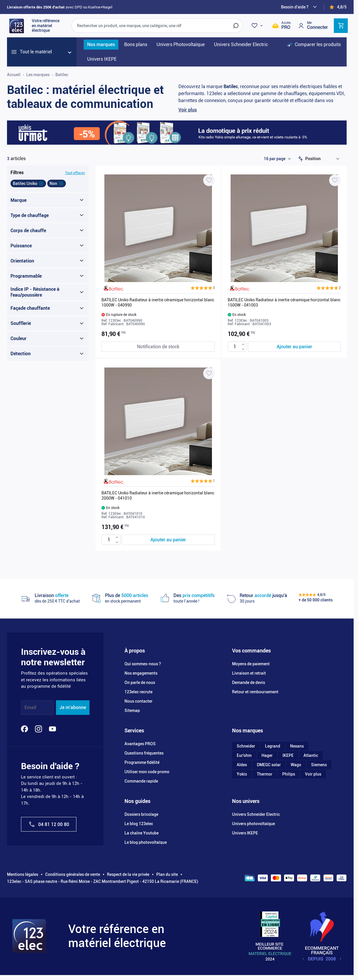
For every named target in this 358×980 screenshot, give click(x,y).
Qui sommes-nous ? (143, 664)
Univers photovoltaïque (253, 824)
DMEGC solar (269, 765)
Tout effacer (75, 173)
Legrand (273, 746)
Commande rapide (141, 781)
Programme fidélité (142, 762)
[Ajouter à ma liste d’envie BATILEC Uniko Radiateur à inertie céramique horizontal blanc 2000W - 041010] (209, 373)
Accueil (14, 75)
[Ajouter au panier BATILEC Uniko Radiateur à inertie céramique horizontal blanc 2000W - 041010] (168, 540)
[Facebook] (24, 729)
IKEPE (288, 755)
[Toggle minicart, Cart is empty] (341, 26)
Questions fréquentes (144, 753)
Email (30, 707)
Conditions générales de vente (73, 874)
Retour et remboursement (255, 692)
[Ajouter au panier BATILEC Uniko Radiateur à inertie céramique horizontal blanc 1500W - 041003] (295, 347)
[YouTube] (52, 729)
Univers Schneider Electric (256, 814)
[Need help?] (300, 7)
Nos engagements (141, 673)
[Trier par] (324, 159)
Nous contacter (138, 701)
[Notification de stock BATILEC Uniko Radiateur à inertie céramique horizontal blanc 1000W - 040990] (158, 347)
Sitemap (132, 710)
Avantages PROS (140, 744)
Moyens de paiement (251, 664)
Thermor (265, 774)
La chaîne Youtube (142, 833)
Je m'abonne (73, 707)
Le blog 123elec (139, 824)
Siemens (319, 765)
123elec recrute (138, 692)
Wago (296, 765)
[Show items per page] (277, 159)
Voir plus (188, 110)
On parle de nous (140, 682)
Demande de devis (249, 682)
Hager (267, 755)
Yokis (242, 774)
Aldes (242, 765)
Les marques (38, 75)
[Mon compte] (313, 26)
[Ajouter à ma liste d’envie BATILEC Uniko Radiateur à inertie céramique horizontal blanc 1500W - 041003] (335, 180)
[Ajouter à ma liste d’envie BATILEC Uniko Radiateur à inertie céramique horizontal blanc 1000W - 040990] (209, 180)
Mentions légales (23, 874)
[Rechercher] (236, 26)
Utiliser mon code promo (147, 772)
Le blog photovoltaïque (146, 842)
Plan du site (167, 874)
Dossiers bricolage (141, 814)
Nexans (297, 746)
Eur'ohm (244, 755)
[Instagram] (38, 729)
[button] (203, 288)
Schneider (246, 746)
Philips (289, 774)
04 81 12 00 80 (49, 824)
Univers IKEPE (245, 833)
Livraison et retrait (249, 673)
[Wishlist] (258, 26)
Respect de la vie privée (128, 874)
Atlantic (311, 755)
